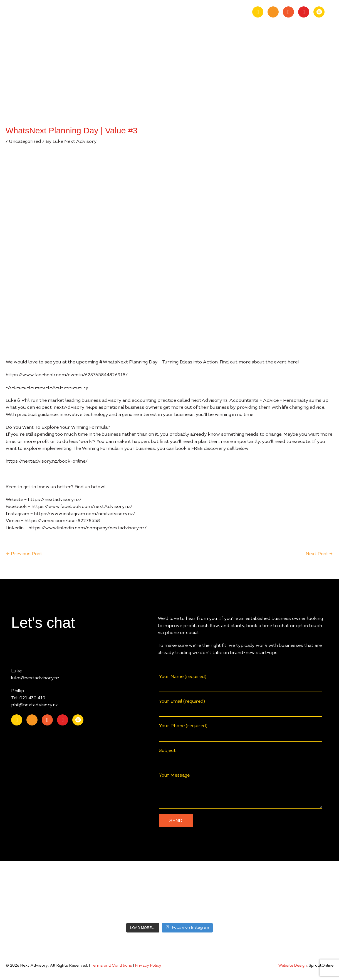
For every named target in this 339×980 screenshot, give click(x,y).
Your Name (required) (241, 683)
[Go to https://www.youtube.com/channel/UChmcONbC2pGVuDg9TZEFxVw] (273, 12)
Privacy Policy (148, 966)
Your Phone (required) (241, 733)
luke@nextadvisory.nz (35, 678)
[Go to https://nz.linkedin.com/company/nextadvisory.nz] (258, 12)
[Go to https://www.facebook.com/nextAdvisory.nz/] (288, 12)
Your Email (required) (241, 708)
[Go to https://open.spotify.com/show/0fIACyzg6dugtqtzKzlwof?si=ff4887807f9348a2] (319, 12)
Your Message (241, 791)
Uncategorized (25, 142)
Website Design (292, 966)
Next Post (319, 554)
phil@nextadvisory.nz (34, 705)
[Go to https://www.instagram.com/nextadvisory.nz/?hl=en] (304, 12)
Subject (241, 757)
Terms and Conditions (112, 966)
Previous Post (24, 554)
